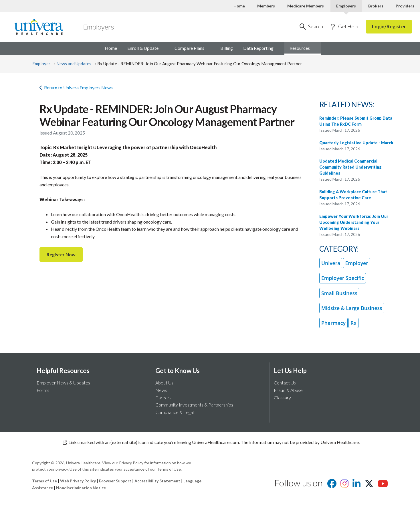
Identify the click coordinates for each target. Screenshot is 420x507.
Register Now (61, 254)
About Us (164, 383)
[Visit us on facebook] (332, 485)
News (161, 390)
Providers (405, 6)
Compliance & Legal (175, 412)
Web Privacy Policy (78, 481)
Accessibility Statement (157, 481)
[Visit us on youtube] (383, 485)
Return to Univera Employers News (76, 87)
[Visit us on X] (369, 485)
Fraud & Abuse (288, 390)
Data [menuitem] (261, 48)
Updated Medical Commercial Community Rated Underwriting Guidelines (350, 167)
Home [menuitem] (111, 48)
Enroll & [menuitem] (146, 48)
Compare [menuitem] (192, 48)
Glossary (282, 397)
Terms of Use (44, 481)
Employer (41, 64)
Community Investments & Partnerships (194, 405)
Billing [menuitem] (227, 48)
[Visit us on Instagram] (344, 485)
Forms (43, 390)
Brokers (376, 6)
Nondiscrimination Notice (81, 488)
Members (266, 6)
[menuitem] (303, 48)
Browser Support (115, 481)
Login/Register (389, 26)
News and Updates (74, 64)
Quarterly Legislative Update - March (356, 143)
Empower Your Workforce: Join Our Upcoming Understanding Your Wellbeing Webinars (354, 222)
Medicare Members (306, 6)
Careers (163, 397)
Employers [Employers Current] (346, 6)
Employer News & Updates (63, 383)
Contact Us (285, 383)
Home (239, 6)
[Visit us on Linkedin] (356, 485)
